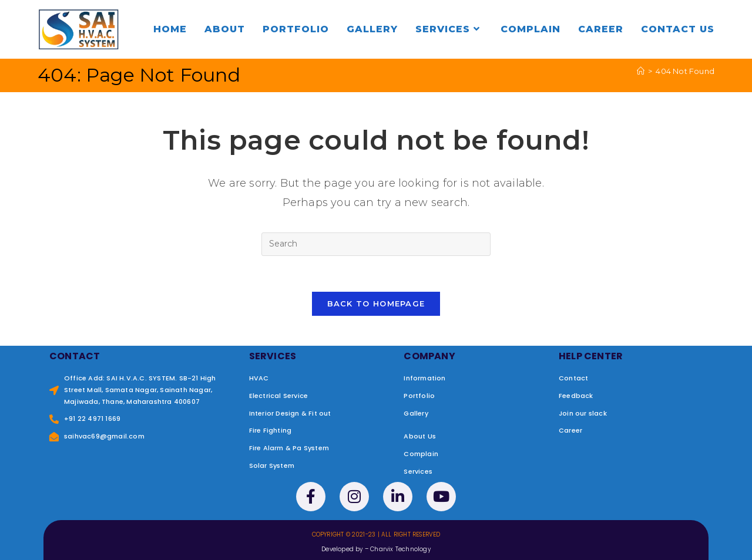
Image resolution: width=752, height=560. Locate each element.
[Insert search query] (376, 244)
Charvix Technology (400, 549)
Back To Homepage (376, 303)
